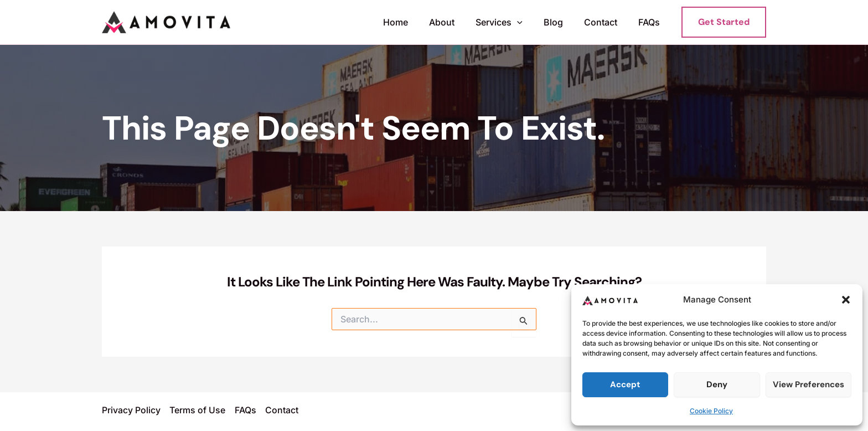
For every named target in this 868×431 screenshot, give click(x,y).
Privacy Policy (131, 411)
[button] (846, 300)
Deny (717, 384)
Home (414, 22)
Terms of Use (197, 411)
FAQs (651, 22)
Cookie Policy (711, 411)
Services (511, 23)
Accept (625, 384)
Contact (606, 22)
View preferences (808, 384)
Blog (562, 22)
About (457, 22)
